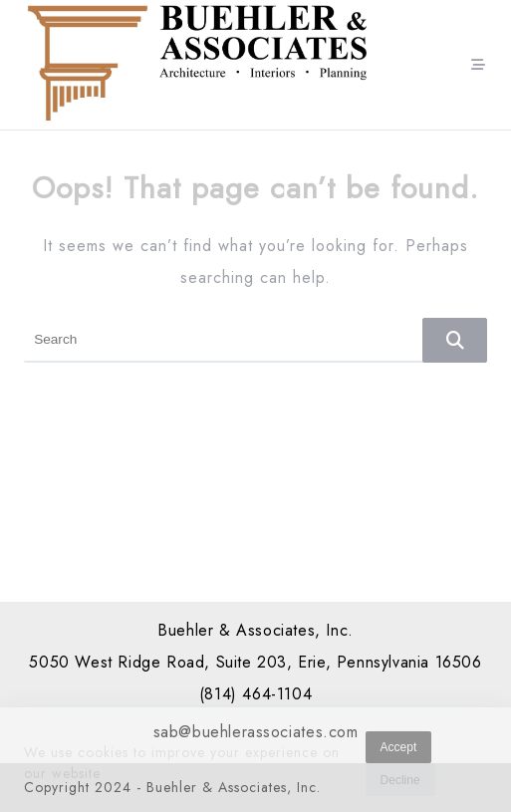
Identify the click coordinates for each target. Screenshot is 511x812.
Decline (400, 783)
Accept (399, 750)
